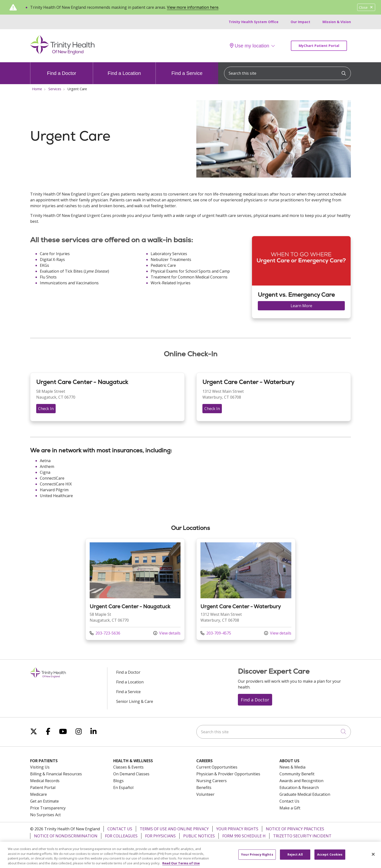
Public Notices (199, 836)
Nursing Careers (212, 781)
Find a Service (187, 69)
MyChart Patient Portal (319, 46)
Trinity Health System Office (254, 22)
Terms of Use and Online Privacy (174, 829)
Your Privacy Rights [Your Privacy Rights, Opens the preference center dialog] (257, 857)
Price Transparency (48, 808)
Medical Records (45, 781)
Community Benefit (297, 774)
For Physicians (160, 836)
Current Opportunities (217, 767)
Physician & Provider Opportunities (228, 774)
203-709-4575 (216, 633)
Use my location (250, 46)
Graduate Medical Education (305, 794)
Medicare (39, 794)
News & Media (292, 767)
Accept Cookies (330, 857)
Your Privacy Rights (237, 829)
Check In (46, 409)
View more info (135, 589)
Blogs (118, 781)
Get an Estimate (44, 801)
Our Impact (300, 22)
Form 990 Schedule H (244, 836)
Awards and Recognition (301, 781)
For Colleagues (121, 836)
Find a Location (124, 69)
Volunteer (205, 794)
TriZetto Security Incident (302, 836)
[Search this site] (287, 73)
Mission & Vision (337, 22)
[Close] (373, 857)
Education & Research (299, 787)
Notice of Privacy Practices (295, 829)
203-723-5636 (105, 633)
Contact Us (289, 801)
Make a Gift (290, 808)
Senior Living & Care (135, 701)
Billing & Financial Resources (56, 774)
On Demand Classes (131, 774)
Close (366, 7)
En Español (123, 787)
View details (167, 633)
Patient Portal (43, 787)
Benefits (204, 787)
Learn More (301, 306)
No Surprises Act (45, 815)
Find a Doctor (61, 69)
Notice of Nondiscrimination (66, 836)
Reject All (295, 857)
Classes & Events (128, 767)
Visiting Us (40, 767)
